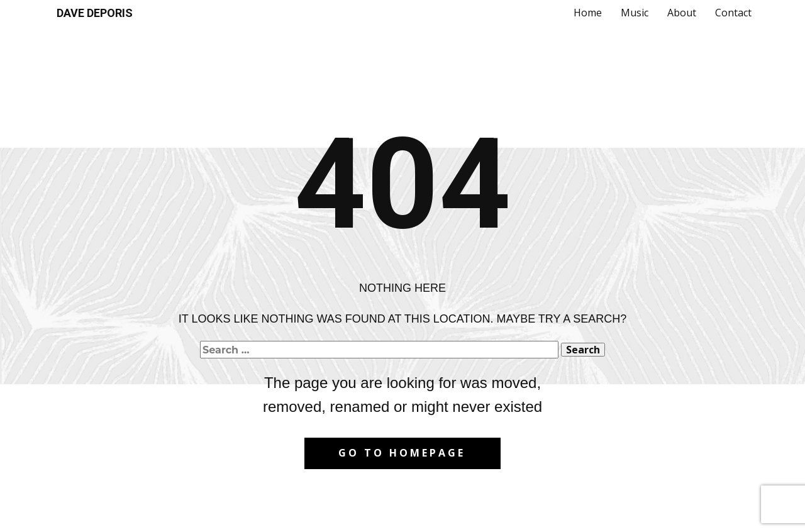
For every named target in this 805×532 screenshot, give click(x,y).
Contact (733, 13)
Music (635, 13)
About (682, 13)
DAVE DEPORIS (95, 13)
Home (588, 13)
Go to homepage (402, 453)
